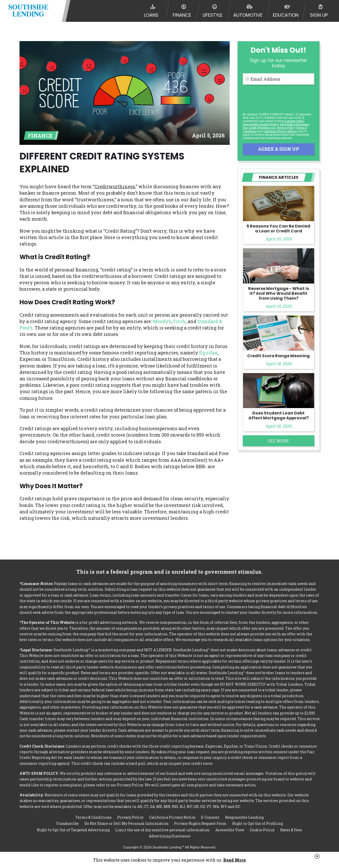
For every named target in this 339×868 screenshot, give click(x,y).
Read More (235, 860)
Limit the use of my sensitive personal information (162, 830)
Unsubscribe (67, 823)
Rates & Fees (291, 830)
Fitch (179, 321)
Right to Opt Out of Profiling (258, 823)
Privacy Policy (286, 128)
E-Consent (210, 817)
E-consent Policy (293, 121)
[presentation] (278, 98)
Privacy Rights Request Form (200, 823)
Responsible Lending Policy (260, 124)
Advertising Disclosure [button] (294, 124)
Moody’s (162, 321)
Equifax (208, 353)
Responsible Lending (244, 817)
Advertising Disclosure (170, 836)
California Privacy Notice (280, 131)
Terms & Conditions (94, 817)
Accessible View (230, 830)
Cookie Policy (262, 830)
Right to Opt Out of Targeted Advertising (73, 830)
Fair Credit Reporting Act (259, 128)
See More (278, 441)
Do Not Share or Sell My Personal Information (127, 823)
